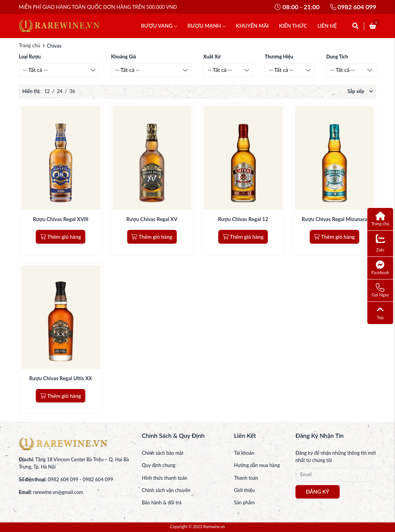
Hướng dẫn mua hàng (257, 465)
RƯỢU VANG (159, 26)
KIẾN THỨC (293, 26)
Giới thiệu (244, 490)
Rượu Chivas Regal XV (152, 219)
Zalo (380, 244)
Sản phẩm (244, 503)
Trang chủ (29, 45)
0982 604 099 (353, 7)
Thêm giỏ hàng (61, 237)
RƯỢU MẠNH (207, 26)
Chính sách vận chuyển (166, 490)
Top (380, 313)
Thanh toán (246, 478)
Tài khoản (244, 453)
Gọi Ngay (380, 290)
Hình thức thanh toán (165, 478)
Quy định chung (158, 465)
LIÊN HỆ (327, 26)
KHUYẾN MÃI (252, 26)
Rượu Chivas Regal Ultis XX (61, 378)
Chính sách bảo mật (163, 453)
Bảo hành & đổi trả (162, 503)
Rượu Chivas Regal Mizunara (334, 219)
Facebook (380, 268)
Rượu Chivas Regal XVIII (61, 219)
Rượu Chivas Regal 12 (243, 219)
